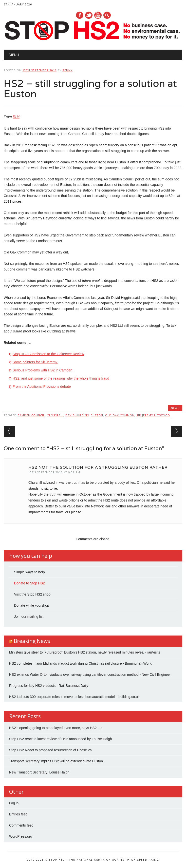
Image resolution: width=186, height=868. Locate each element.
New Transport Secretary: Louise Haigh (39, 772)
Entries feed (18, 814)
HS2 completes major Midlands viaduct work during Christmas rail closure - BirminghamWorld (81, 663)
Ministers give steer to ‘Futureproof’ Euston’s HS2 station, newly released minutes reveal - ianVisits (85, 652)
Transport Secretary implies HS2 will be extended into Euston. (56, 761)
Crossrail (55, 415)
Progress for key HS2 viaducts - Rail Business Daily (49, 686)
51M (16, 117)
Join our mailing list (29, 617)
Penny (67, 70)
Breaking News (32, 641)
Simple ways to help (29, 572)
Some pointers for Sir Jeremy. (35, 362)
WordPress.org (21, 836)
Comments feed (21, 825)
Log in (14, 803)
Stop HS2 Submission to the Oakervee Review (48, 354)
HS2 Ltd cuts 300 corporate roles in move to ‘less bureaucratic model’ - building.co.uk (74, 697)
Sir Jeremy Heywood (153, 415)
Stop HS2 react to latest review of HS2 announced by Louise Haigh (60, 739)
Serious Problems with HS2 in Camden (42, 370)
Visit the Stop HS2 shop (32, 594)
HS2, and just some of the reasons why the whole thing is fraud (61, 378)
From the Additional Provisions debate (42, 386)
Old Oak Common (120, 415)
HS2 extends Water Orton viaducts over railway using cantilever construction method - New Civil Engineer (90, 675)
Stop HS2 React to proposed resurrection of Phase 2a (50, 750)
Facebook (80, 15)
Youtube (98, 15)
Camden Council (31, 415)
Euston (97, 415)
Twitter (89, 15)
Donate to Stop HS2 (29, 583)
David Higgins (77, 415)
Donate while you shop (32, 605)
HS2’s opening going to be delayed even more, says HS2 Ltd (56, 728)
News (175, 408)
